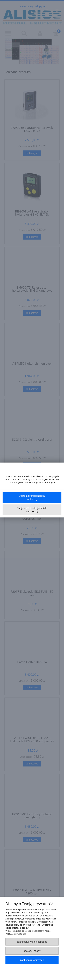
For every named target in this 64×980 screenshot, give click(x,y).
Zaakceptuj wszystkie (32, 960)
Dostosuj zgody (32, 951)
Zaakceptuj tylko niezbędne (32, 942)
